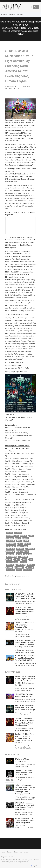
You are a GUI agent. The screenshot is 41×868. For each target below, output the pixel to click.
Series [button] (12, 14)
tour (31, 536)
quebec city (21, 565)
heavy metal (11, 544)
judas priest (23, 546)
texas (19, 570)
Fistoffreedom (21, 86)
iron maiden (11, 546)
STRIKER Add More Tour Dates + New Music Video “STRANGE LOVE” (24, 772)
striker (10, 533)
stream (17, 559)
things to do (11, 557)
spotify (28, 544)
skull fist (10, 552)
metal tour (28, 554)
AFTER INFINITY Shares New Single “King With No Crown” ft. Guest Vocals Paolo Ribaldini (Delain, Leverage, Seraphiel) (25, 681)
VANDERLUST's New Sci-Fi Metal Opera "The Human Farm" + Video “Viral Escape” (25, 596)
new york (30, 567)
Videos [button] (4, 14)
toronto (31, 565)
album (9, 559)
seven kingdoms (12, 536)
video (20, 544)
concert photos (23, 552)
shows (26, 538)
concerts (10, 554)
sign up (14, 576)
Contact (10, 852)
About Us (12, 857)
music (19, 541)
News (17, 89)
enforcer (20, 549)
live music (10, 541)
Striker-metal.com (19, 529)
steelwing (10, 549)
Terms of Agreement (21, 852)
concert (10, 538)
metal (27, 541)
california (11, 570)
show (19, 554)
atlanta (24, 562)
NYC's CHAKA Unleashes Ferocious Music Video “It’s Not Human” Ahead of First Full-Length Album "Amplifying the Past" (25, 789)
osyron (24, 536)
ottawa (10, 567)
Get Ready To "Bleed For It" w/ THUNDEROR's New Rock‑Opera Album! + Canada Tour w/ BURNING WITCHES (25, 627)
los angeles (19, 567)
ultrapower (23, 557)
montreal (10, 565)
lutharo (18, 533)
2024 (31, 559)
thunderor (30, 549)
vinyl (25, 559)
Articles (21, 14)
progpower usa (12, 562)
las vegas (28, 570)
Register (4, 857)
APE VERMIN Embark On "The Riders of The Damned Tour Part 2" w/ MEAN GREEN (25, 658)
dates (18, 538)
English (34, 866)
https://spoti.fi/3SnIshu (19, 372)
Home (3, 852)
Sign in (36, 7)
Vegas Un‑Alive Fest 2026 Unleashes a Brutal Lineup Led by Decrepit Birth (24, 820)
